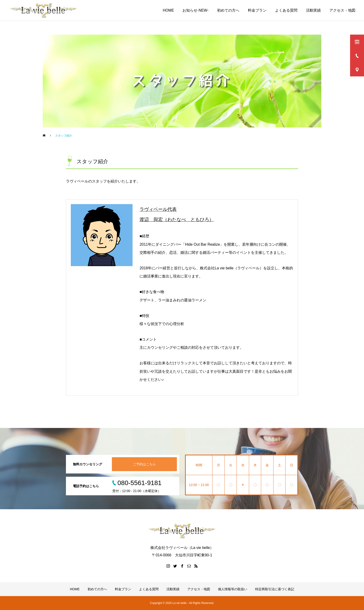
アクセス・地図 (342, 10)
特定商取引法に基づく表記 (275, 589)
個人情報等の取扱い (233, 589)
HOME (168, 10)
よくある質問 (286, 10)
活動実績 (313, 10)
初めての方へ (228, 10)
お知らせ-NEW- (195, 10)
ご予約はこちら (144, 464)
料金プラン (257, 10)
